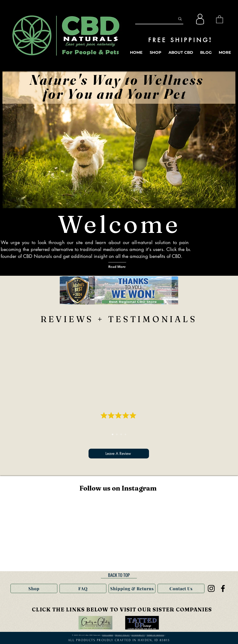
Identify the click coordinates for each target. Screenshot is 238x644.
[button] (220, 19)
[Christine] (113, 434)
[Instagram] (211, 588)
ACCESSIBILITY (138, 635)
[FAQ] (83, 588)
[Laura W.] (125, 434)
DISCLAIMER (108, 635)
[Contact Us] (181, 588)
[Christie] (121, 434)
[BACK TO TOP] (119, 575)
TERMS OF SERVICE (155, 635)
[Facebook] (223, 588)
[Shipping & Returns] (132, 588)
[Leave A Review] (119, 454)
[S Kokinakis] (117, 434)
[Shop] (34, 588)
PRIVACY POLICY (122, 635)
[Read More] (123, 267)
